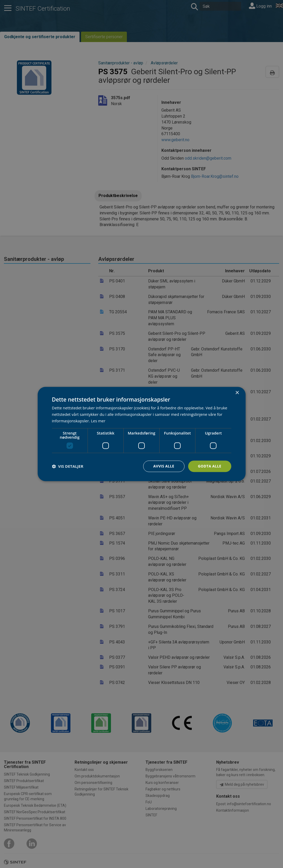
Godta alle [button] (209, 466)
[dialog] (142, 434)
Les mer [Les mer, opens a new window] (98, 421)
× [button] (237, 393)
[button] (68, 466)
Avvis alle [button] (164, 466)
